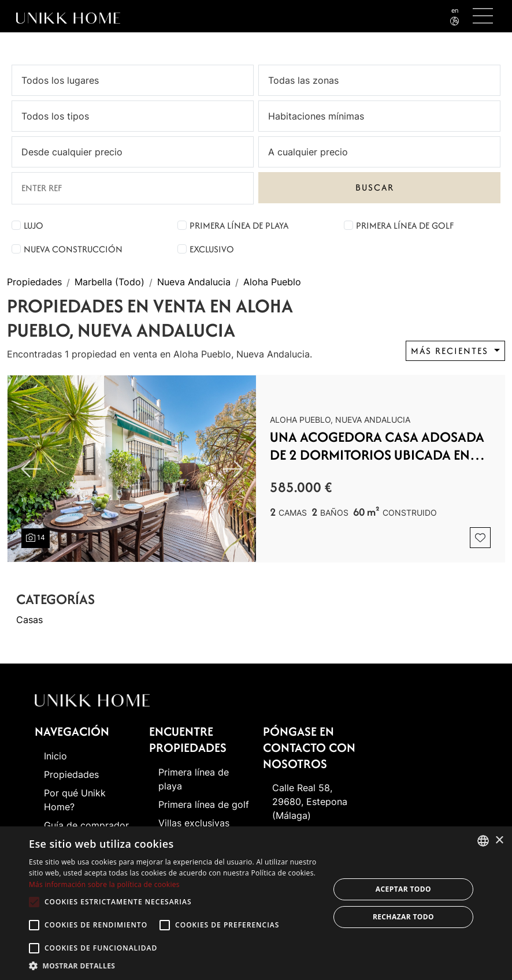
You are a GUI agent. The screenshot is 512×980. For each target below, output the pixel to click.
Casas (29, 620)
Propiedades (34, 282)
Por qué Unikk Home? (75, 800)
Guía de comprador (86, 825)
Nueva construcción (73, 249)
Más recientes (451, 351)
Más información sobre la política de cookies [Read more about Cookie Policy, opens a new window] (104, 884)
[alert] (256, 903)
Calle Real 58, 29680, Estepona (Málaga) (310, 802)
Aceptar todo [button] (403, 889)
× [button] (499, 841)
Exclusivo (212, 249)
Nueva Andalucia (194, 282)
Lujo (34, 226)
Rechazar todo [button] (403, 917)
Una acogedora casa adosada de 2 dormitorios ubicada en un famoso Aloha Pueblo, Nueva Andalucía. (378, 446)
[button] (175, 966)
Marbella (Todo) (110, 282)
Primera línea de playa (239, 226)
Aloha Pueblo (272, 282)
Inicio (55, 756)
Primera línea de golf (405, 226)
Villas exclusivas (194, 823)
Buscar (375, 187)
